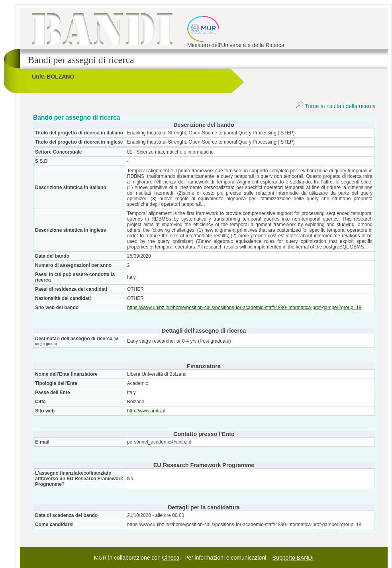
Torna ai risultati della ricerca (336, 106)
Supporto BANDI (293, 558)
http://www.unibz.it (146, 411)
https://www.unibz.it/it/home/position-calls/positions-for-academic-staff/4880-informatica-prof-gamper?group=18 (244, 308)
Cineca (171, 558)
